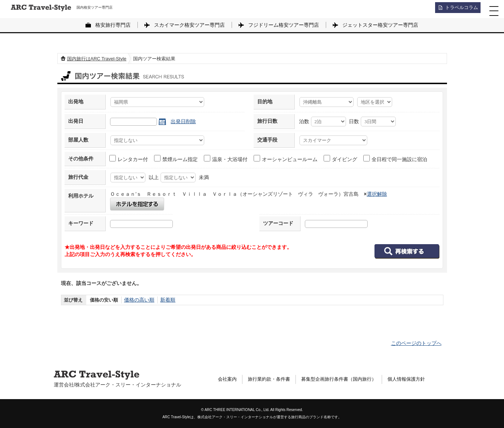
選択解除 (377, 194)
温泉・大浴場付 (226, 159)
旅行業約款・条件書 (272, 379)
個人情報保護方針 (418, 379)
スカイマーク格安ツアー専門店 (189, 25)
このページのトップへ (416, 343)
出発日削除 (183, 121)
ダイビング (341, 159)
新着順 (165, 300)
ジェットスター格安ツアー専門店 (380, 25)
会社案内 (228, 379)
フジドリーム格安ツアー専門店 (284, 25)
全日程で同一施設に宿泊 (396, 159)
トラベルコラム (459, 9)
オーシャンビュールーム (286, 159)
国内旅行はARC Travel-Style (97, 59)
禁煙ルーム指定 (176, 159)
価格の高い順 (138, 300)
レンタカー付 (129, 159)
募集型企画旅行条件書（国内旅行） (346, 379)
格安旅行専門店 (113, 25)
